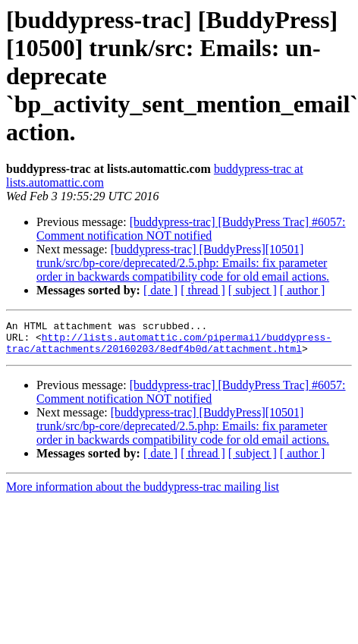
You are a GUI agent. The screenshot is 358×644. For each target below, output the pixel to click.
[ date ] (160, 290)
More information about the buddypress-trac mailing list (143, 493)
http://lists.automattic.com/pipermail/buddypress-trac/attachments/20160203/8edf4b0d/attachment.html (169, 348)
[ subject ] (253, 290)
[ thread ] (203, 290)
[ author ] (303, 290)
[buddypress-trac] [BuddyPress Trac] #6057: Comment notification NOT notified (191, 229)
